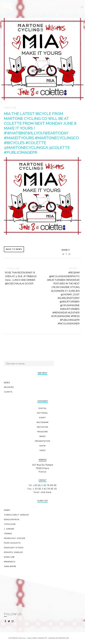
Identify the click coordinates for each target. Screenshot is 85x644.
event (42, 418)
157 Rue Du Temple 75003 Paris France (43, 468)
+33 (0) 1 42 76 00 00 (45, 485)
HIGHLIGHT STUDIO (14, 548)
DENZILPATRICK (12, 520)
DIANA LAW (9, 557)
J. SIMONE (9, 529)
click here (46, 492)
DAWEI (7, 510)
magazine (43, 432)
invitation (42, 427)
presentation (42, 441)
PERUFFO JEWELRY (13, 552)
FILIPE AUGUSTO (12, 543)
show (43, 446)
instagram (13, 621)
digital (42, 408)
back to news (14, 249)
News (7, 383)
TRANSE (8, 534)
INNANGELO (10, 562)
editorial (42, 413)
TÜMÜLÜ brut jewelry (17, 515)
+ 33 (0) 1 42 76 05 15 (45, 489)
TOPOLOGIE (10, 524)
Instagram (42, 422)
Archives (9, 387)
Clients (8, 392)
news (43, 436)
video (43, 451)
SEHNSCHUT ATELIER (15, 538)
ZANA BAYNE (10, 566)
